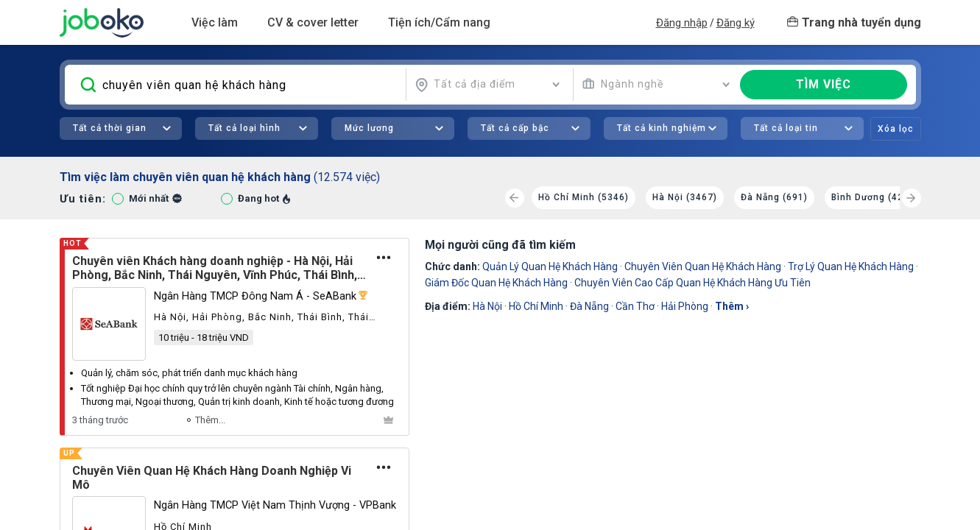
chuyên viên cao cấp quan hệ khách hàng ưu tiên (692, 283)
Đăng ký (736, 23)
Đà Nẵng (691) (774, 197)
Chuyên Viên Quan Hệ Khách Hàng (703, 266)
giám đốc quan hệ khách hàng (496, 283)
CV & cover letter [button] (313, 22)
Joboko (102, 23)
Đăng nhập (682, 23)
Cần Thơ (635, 306)
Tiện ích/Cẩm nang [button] (439, 22)
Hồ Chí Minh (536, 306)
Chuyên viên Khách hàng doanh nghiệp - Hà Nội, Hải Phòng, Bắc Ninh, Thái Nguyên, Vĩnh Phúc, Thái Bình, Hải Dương (215, 268)
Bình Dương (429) (872, 197)
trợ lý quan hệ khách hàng (851, 266)
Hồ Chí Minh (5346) (584, 197)
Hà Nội (487, 306)
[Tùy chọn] (383, 258)
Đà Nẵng (589, 306)
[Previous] (515, 198)
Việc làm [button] (215, 22)
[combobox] (487, 85)
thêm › (732, 306)
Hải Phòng (685, 306)
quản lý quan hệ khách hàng (550, 266)
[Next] (912, 198)
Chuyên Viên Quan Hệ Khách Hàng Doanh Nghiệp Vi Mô (212, 478)
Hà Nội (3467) (685, 197)
